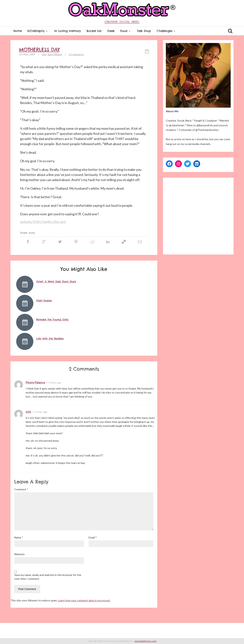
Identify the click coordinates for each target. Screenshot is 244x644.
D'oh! (37, 222)
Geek (111, 31)
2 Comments (76, 54)
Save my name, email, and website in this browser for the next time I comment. (48, 577)
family (47, 222)
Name (19, 537)
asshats (26, 222)
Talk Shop (144, 31)
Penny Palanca (35, 382)
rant (63, 222)
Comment (21, 489)
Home (18, 31)
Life (44, 54)
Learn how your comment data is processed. (84, 600)
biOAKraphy (38, 31)
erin (28, 412)
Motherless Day (39, 50)
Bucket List (94, 31)
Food (126, 31)
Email (93, 537)
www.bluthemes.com (146, 641)
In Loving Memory (68, 31)
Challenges (167, 31)
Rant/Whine (55, 54)
